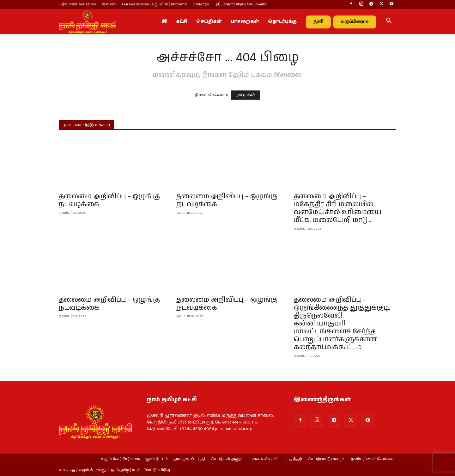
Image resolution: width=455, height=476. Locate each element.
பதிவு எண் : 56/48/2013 (77, 4)
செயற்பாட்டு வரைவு (327, 459)
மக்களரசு (201, 4)
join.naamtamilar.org (234, 429)
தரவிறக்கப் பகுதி (189, 459)
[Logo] (88, 22)
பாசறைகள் (245, 22)
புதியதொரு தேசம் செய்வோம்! (241, 4)
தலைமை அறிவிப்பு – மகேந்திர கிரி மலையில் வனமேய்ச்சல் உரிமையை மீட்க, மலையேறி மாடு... (338, 208)
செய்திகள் (209, 22)
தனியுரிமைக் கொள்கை (374, 459)
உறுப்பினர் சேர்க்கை (120, 459)
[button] (389, 22)
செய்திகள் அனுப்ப (229, 459)
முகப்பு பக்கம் (246, 95)
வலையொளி (265, 459)
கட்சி (182, 22)
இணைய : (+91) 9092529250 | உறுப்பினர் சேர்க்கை (144, 4)
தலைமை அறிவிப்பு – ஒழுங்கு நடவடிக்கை (109, 200)
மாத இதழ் (293, 459)
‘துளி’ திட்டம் (157, 459)
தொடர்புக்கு (282, 22)
